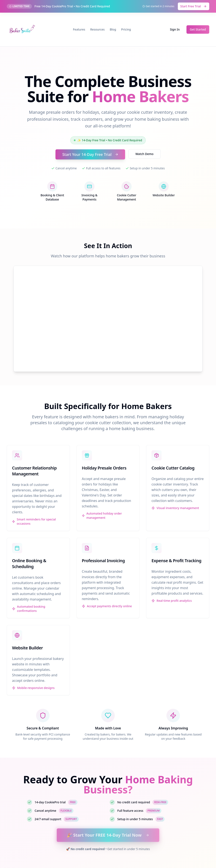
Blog (113, 29)
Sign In (175, 29)
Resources (97, 29)
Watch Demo (144, 154)
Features (79, 29)
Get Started (198, 29)
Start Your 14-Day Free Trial (90, 154)
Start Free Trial (194, 6)
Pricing (126, 29)
